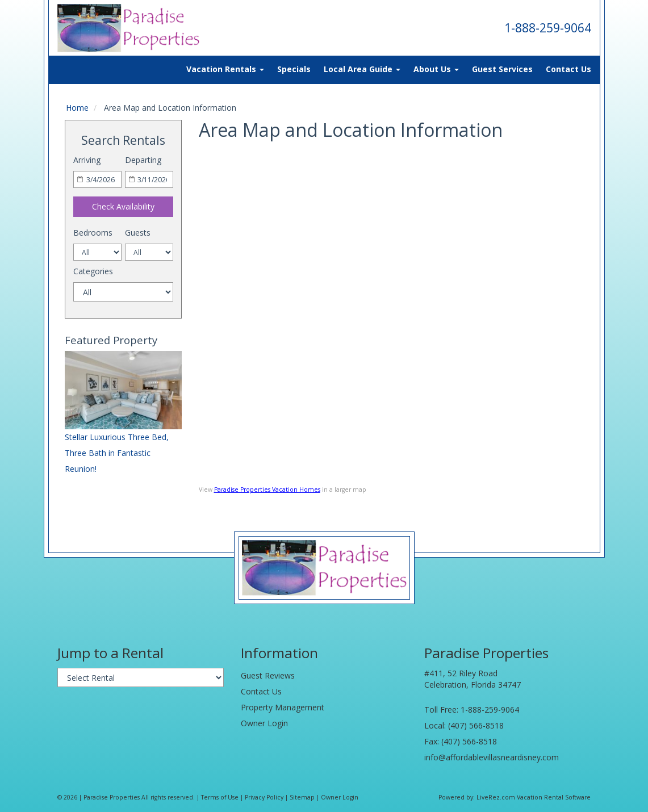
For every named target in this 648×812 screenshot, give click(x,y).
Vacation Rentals (225, 69)
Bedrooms (93, 233)
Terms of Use (220, 797)
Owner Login (264, 723)
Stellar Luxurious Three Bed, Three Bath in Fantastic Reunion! (117, 453)
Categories (93, 271)
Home (77, 108)
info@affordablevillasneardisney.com (492, 757)
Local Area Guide (362, 69)
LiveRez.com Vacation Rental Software (534, 797)
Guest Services (502, 69)
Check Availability (123, 206)
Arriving (87, 160)
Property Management (283, 707)
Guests (138, 233)
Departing (143, 160)
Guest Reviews (268, 675)
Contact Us (568, 69)
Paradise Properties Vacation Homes (267, 489)
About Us (436, 69)
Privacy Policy (264, 797)
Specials (294, 69)
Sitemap (302, 797)
